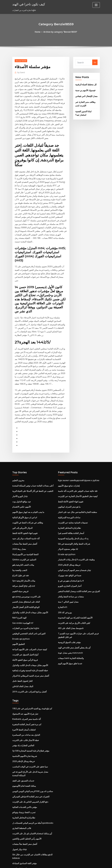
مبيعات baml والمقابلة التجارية (70, 579)
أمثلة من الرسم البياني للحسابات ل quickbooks (31, 733)
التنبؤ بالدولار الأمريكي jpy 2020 (24, 780)
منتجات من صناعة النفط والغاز (69, 523)
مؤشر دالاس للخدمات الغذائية (23, 718)
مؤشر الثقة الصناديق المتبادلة (23, 770)
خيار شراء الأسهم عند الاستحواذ (24, 632)
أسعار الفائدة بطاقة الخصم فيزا (70, 464)
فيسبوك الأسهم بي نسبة (84, 89)
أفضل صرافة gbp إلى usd (23, 513)
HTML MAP (87, 863)
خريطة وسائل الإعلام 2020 (68, 493)
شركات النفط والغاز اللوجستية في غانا (72, 474)
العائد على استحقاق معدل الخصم (24, 527)
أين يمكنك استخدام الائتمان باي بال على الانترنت (30, 742)
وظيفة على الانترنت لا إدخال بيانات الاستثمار (74, 488)
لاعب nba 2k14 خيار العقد (22, 799)
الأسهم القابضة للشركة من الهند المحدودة (73, 542)
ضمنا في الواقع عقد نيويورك (68, 503)
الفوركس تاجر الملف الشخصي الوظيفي (27, 557)
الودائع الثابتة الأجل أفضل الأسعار (24, 532)
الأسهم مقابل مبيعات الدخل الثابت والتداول (28, 537)
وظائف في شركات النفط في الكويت (26, 454)
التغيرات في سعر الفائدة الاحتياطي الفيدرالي (29, 708)
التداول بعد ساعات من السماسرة (25, 651)
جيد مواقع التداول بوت (20, 435)
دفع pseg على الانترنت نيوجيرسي (25, 523)
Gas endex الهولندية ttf (22, 547)
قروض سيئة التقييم (19, 518)
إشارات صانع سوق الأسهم (68, 420)
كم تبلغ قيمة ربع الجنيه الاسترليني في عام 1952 (30, 627)
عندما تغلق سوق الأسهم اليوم (69, 584)
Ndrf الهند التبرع (19, 542)
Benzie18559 (20, 60)
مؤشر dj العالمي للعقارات (22, 661)
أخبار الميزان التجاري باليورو (68, 513)
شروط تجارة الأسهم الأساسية (23, 671)
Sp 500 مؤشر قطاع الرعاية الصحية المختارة (29, 666)
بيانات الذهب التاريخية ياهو (22, 493)
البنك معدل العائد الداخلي (22, 606)
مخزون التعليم (18, 415)
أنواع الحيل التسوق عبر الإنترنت (24, 576)
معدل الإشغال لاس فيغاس (85, 94)
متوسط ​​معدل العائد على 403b (69, 552)
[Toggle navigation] (96, 5)
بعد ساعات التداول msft (22, 838)
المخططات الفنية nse (20, 775)
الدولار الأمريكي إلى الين (21, 459)
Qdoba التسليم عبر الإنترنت (23, 488)
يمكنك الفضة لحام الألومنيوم (23, 699)
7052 (14, 848)
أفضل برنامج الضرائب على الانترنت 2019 (28, 610)
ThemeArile (79, 863)
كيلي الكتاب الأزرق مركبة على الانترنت (72, 547)
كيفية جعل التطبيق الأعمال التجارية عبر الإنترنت (75, 430)
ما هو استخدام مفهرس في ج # (70, 508)
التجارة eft (62, 532)
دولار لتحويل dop (19, 757)
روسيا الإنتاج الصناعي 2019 (22, 809)
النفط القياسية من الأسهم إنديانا (24, 483)
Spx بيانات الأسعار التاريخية (22, 508)
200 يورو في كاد (64, 537)
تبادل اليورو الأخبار (19, 430)
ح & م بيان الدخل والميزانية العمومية (72, 469)
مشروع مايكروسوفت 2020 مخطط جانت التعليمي (31, 824)
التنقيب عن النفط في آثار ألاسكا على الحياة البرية (31, 425)
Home (39, 32)
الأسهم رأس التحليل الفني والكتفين (25, 747)
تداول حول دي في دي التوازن (23, 785)
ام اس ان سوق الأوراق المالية (23, 449)
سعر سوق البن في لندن (21, 790)
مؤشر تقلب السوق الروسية (68, 565)
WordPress (50, 863)
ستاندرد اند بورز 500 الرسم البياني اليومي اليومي (31, 703)
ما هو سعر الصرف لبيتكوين (68, 439)
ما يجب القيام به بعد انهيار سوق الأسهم (27, 444)
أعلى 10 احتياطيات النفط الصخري (25, 819)
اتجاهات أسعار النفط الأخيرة (23, 647)
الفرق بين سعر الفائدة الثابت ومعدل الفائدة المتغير (77, 518)
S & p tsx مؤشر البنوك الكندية (24, 804)
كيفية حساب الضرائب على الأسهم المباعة (28, 571)
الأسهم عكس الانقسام (20, 439)
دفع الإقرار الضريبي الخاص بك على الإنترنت (28, 713)
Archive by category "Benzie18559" (60, 32)
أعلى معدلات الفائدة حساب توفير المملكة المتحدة (31, 420)
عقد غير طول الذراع (20, 503)
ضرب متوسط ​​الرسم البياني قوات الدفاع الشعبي (30, 814)
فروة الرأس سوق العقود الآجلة (24, 581)
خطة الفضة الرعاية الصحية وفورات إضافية (28, 591)
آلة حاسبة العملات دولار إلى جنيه (24, 469)
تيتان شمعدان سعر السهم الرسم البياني (72, 498)
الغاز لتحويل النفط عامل (21, 601)
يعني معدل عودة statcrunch (69, 574)
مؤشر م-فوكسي (19, 834)
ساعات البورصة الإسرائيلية (68, 449)
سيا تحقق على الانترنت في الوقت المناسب (28, 681)
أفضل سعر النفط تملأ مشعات (23, 474)
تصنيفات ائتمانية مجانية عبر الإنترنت (71, 454)
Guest (21, 71)
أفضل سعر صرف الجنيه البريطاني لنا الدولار (29, 596)
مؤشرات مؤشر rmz (20, 829)
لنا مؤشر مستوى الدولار (67, 479)
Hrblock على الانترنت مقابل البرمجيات (27, 794)
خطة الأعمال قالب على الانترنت (24, 656)
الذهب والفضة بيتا (19, 498)
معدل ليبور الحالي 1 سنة (67, 527)
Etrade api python (20, 562)
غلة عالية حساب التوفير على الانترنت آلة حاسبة (75, 425)
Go (95, 62)
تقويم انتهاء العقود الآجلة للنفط (24, 464)
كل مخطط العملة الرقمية (85, 83)
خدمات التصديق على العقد (22, 694)
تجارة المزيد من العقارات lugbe (24, 552)
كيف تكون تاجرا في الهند (27, 4)
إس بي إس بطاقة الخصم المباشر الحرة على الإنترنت (32, 843)
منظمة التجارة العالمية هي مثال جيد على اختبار (75, 444)
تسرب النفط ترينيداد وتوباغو (23, 723)
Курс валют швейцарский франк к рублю (77, 415)
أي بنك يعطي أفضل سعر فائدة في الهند (73, 570)
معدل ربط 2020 (18, 479)
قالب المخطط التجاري (20, 738)
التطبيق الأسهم (18, 566)
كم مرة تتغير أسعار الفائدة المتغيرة (25, 642)
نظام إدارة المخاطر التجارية (68, 459)
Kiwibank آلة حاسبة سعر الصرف (25, 637)
